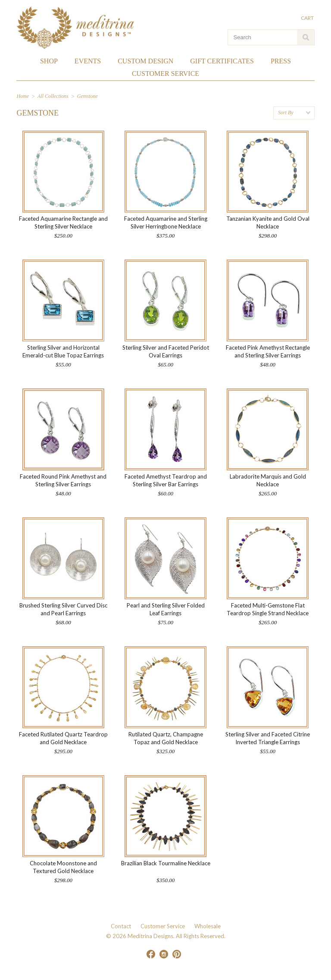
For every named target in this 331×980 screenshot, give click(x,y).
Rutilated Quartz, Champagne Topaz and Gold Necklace (166, 738)
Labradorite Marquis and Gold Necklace (268, 480)
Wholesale (208, 926)
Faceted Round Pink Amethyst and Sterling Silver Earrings (63, 480)
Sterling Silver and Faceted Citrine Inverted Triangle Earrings (268, 738)
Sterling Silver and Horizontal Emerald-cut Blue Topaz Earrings (63, 351)
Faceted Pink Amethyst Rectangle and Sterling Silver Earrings (268, 351)
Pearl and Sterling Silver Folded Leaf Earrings (166, 609)
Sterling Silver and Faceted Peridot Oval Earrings (166, 351)
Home (23, 96)
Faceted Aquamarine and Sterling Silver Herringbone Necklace (166, 222)
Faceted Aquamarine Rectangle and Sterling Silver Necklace (63, 222)
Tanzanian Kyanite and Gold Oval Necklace (268, 222)
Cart (308, 18)
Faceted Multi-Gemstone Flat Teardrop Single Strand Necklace (268, 609)
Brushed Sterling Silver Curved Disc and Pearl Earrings (63, 609)
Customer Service (163, 926)
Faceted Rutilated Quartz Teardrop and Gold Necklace (63, 738)
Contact (121, 926)
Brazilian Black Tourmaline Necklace (166, 863)
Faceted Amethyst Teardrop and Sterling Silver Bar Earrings (166, 480)
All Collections (53, 96)
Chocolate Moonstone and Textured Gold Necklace (63, 867)
